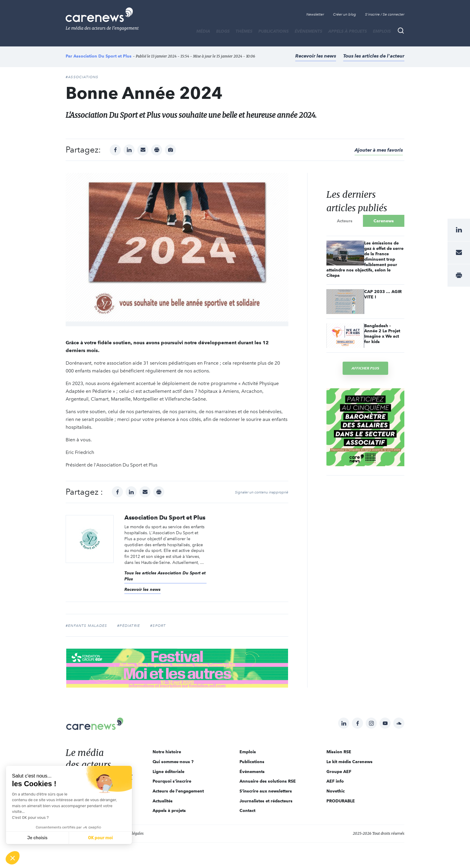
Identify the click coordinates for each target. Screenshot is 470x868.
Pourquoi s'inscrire (172, 781)
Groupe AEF (339, 772)
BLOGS (223, 31)
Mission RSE (339, 752)
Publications (274, 31)
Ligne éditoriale (168, 772)
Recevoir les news (316, 56)
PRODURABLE (341, 801)
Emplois (382, 31)
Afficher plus (365, 368)
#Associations (82, 77)
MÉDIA (203, 31)
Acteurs (345, 221)
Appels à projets (348, 31)
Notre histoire (167, 752)
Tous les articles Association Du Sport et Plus (165, 576)
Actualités (163, 801)
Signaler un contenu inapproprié (262, 492)
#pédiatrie (129, 626)
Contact (247, 810)
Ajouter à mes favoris (379, 150)
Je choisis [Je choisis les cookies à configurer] (37, 838)
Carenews (384, 221)
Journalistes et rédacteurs (266, 801)
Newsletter (315, 14)
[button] (13, 858)
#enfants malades (86, 626)
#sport (158, 626)
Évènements (308, 31)
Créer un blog (345, 14)
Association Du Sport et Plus (103, 56)
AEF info (335, 781)
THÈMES (244, 31)
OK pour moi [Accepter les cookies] (101, 838)
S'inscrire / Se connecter (385, 14)
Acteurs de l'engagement (178, 791)
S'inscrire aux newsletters (266, 791)
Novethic (336, 791)
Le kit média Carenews (350, 762)
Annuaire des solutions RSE (268, 781)
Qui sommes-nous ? (173, 762)
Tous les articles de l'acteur (374, 56)
